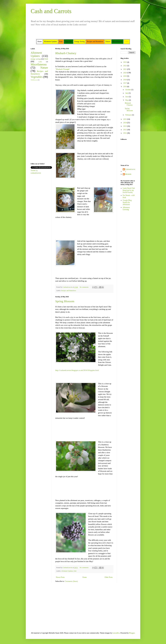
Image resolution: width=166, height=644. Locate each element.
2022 (125, 66)
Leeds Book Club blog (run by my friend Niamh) (129, 190)
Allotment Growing (126, 208)
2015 (125, 119)
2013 (125, 126)
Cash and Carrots (51, 11)
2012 (125, 130)
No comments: (84, 287)
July (127, 93)
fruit (75, 571)
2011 (125, 133)
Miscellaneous (39, 64)
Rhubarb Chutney (66, 53)
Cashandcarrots (130, 170)
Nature (44, 68)
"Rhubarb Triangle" (63, 69)
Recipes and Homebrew (69, 291)
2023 (125, 62)
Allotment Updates (67, 571)
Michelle (128, 174)
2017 (125, 83)
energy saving (36, 59)
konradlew (116, 633)
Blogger (132, 633)
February (129, 115)
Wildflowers (34, 80)
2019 (125, 76)
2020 (125, 73)
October (128, 90)
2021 (125, 69)
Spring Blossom (65, 301)
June (127, 97)
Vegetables (37, 77)
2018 (125, 80)
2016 (125, 87)
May (127, 100)
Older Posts (109, 577)
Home (85, 577)
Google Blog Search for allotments (127, 202)
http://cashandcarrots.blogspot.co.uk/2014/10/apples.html (77, 370)
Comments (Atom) (71, 581)
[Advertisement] (38, 122)
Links (40, 62)
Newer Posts (60, 577)
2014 (125, 123)
